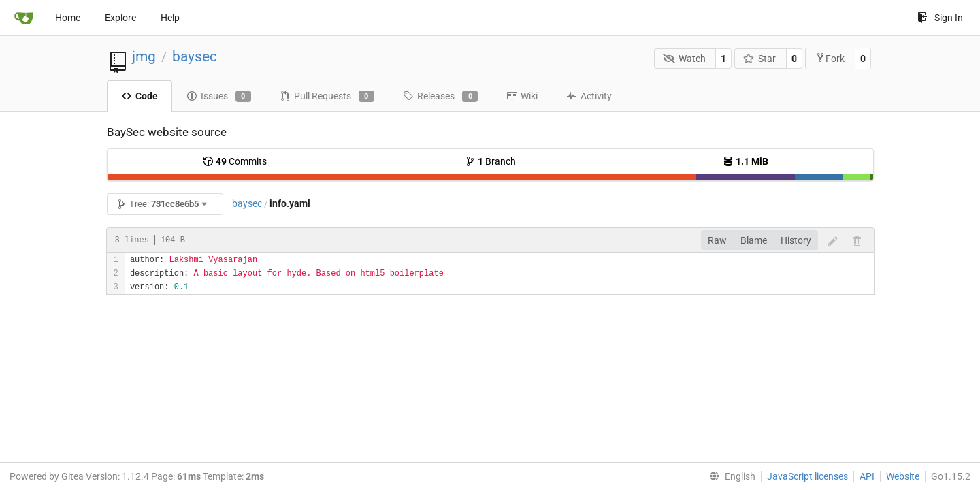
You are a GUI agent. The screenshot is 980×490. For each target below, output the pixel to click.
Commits (235, 161)
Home (68, 18)
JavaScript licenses (807, 476)
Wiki (522, 96)
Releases (440, 97)
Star (760, 59)
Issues (219, 97)
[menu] (730, 476)
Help (170, 18)
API (867, 476)
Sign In (940, 18)
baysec (195, 56)
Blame (754, 240)
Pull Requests (327, 97)
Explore (120, 18)
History (796, 240)
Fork (830, 58)
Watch (684, 59)
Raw (717, 240)
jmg (144, 56)
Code (140, 96)
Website (903, 476)
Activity (589, 96)
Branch (490, 161)
